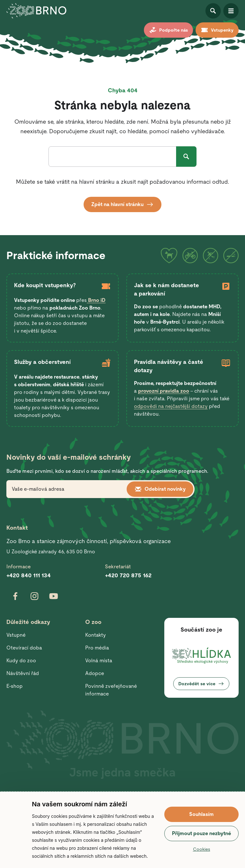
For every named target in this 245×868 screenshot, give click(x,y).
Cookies (202, 849)
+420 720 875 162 (128, 575)
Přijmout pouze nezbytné (201, 833)
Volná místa (99, 661)
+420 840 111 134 (29, 575)
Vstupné (16, 635)
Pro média (97, 648)
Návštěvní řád (23, 673)
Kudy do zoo (21, 661)
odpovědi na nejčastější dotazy (171, 406)
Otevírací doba (24, 648)
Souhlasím (201, 814)
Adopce (95, 673)
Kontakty (96, 635)
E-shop (15, 686)
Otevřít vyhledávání (213, 11)
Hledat (186, 157)
